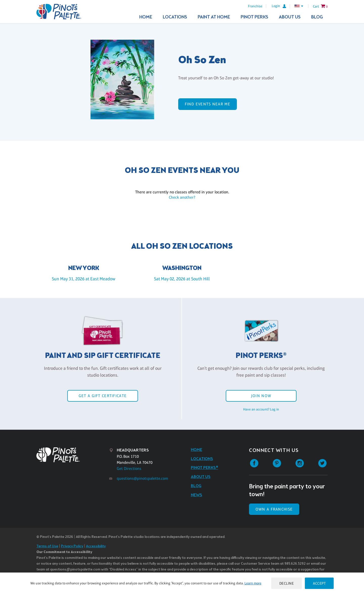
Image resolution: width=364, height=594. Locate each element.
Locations (175, 17)
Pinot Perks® (204, 468)
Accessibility (96, 546)
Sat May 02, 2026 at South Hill (182, 279)
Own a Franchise (274, 509)
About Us (290, 17)
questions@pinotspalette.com (142, 478)
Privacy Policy (72, 546)
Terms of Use (47, 546)
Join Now (261, 396)
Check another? (182, 197)
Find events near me (208, 104)
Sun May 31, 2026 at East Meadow (84, 279)
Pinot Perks (254, 17)
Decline (287, 583)
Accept (319, 583)
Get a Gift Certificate (103, 396)
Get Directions (129, 469)
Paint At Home (214, 17)
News (197, 495)
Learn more (253, 583)
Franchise (255, 6)
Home (146, 17)
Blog (317, 17)
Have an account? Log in (261, 409)
